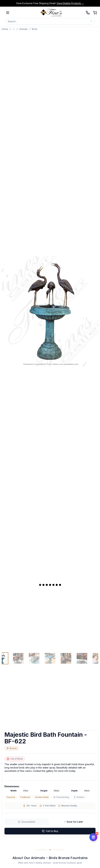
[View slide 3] (47, 585)
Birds (35, 29)
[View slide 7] (60, 585)
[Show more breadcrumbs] (14, 29)
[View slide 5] (53, 585)
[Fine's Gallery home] (51, 13)
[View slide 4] (50, 585)
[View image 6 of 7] (82, 658)
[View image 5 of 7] (66, 658)
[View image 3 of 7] (34, 658)
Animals (23, 29)
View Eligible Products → (70, 3)
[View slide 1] (40, 585)
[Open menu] (8, 13)
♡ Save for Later (73, 822)
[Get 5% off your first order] (93, 836)
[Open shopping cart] (95, 13)
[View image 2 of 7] (18, 658)
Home (5, 29)
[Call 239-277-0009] (88, 13)
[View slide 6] (57, 585)
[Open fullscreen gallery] (50, 311)
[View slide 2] (43, 585)
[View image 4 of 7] (50, 658)
